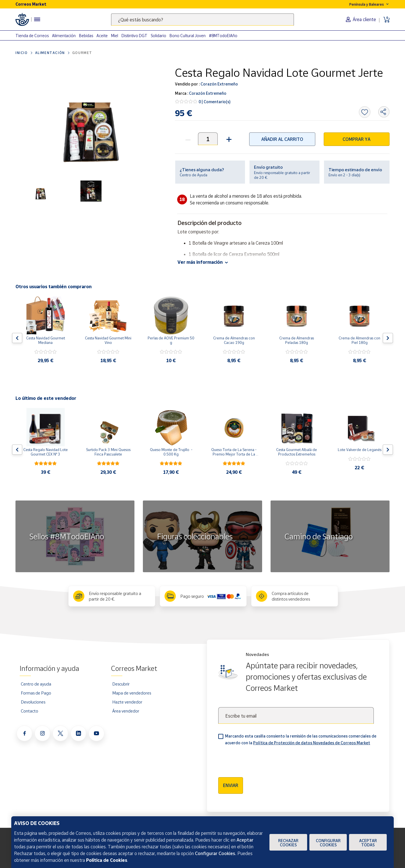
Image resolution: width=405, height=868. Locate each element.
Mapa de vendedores (132, 693)
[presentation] (261, 759)
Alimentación (64, 36)
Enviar (231, 785)
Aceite (102, 36)
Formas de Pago (36, 693)
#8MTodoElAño (223, 36)
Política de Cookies (107, 860)
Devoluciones (33, 702)
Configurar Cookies (328, 843)
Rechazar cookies (288, 843)
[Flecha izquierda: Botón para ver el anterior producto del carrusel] (17, 338)
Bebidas (86, 36)
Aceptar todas (368, 843)
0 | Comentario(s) (215, 102)
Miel (115, 36)
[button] (228, 139)
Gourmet (82, 53)
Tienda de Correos (32, 36)
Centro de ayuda (36, 684)
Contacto (30, 711)
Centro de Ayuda (193, 175)
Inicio (22, 53)
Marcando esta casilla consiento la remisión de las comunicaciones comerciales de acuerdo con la (301, 739)
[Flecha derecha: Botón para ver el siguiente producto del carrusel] (388, 338)
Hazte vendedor (127, 702)
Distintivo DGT (134, 36)
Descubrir (121, 684)
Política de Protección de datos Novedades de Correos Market (312, 743)
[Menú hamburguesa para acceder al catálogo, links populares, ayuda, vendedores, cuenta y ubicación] (37, 19)
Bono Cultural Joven (188, 36)
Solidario (158, 36)
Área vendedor (126, 711)
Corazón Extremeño (219, 84)
